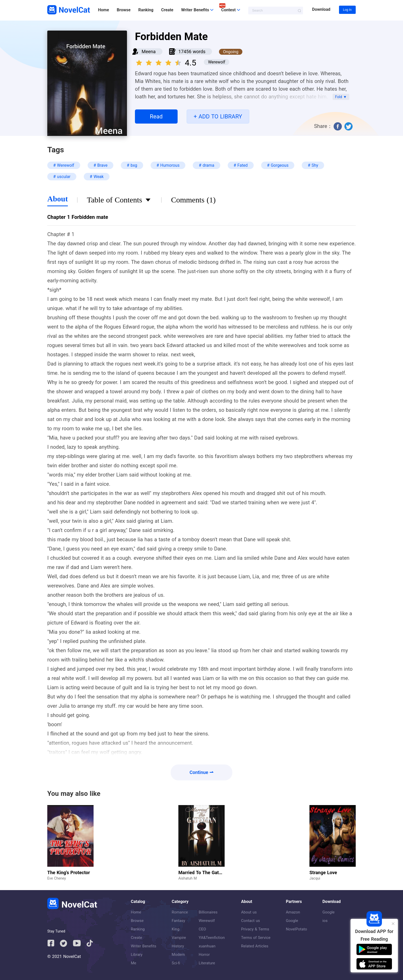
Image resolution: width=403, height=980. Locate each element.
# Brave (101, 165)
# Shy (313, 165)
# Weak (97, 177)
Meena (149, 52)
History (178, 946)
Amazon (293, 912)
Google (292, 921)
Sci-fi (176, 963)
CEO (202, 929)
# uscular (62, 177)
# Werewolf (64, 165)
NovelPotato (296, 929)
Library (137, 955)
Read (156, 116)
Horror (204, 955)
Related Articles (255, 946)
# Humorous (168, 165)
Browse (123, 10)
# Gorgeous (278, 165)
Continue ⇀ (202, 772)
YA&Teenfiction (212, 938)
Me (134, 963)
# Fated (241, 165)
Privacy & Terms (255, 929)
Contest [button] (231, 10)
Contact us (250, 921)
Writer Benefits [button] (197, 10)
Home (103, 10)
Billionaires (208, 912)
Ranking (146, 10)
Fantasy (178, 921)
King (176, 929)
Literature (207, 963)
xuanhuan (207, 946)
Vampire (179, 938)
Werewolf (207, 921)
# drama (206, 165)
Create (167, 10)
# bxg (132, 165)
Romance (180, 912)
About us (249, 912)
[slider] (159, 61)
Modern (178, 955)
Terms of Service (256, 938)
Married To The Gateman (204, 872)
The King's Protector (69, 872)
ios (325, 921)
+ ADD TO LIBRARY (218, 116)
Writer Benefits (144, 946)
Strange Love (323, 872)
